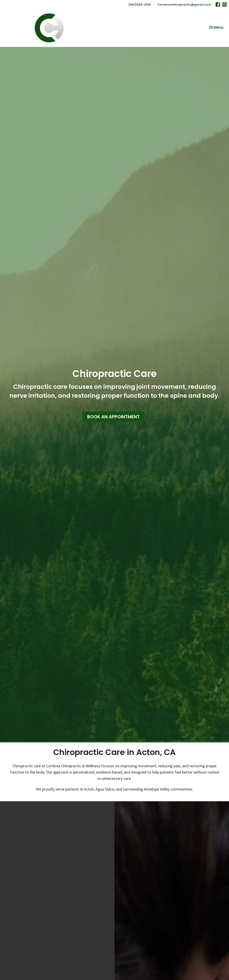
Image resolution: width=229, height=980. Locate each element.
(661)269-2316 (140, 5)
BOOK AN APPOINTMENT (113, 417)
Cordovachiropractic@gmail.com (184, 5)
